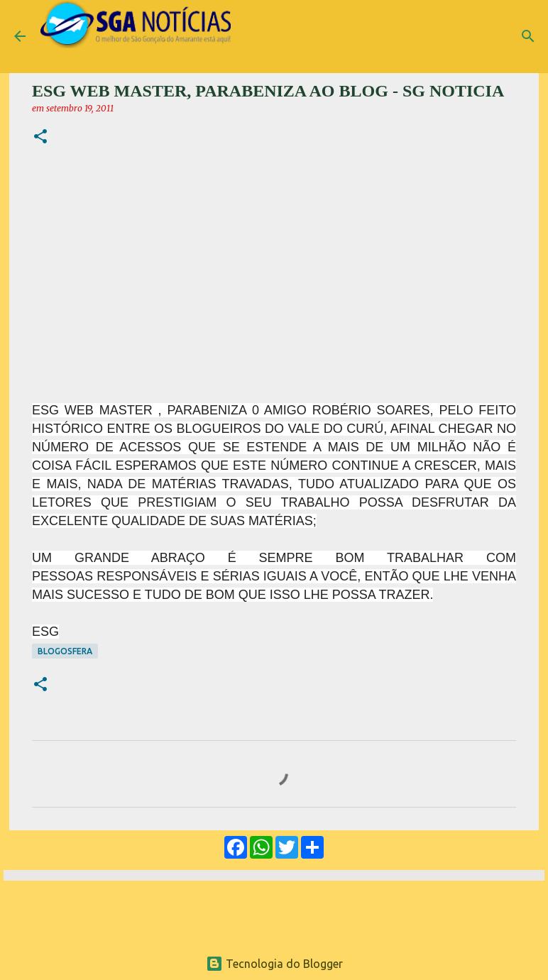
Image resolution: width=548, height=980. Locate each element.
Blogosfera (65, 651)
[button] (40, 137)
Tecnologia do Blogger (274, 964)
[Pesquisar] (528, 36)
